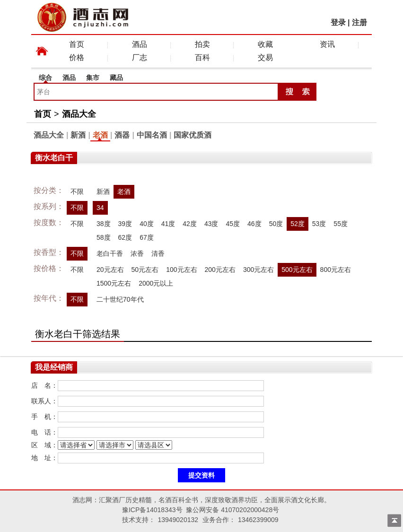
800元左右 (336, 270)
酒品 (140, 44)
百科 (202, 57)
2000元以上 (156, 283)
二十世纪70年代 (120, 299)
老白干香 (110, 253)
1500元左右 (114, 283)
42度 (190, 224)
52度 (298, 224)
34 (100, 208)
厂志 (140, 57)
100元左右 (181, 270)
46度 (254, 224)
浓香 (137, 253)
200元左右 (220, 270)
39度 (125, 224)
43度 (211, 224)
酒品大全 (79, 114)
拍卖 (202, 44)
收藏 (265, 44)
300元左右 (258, 270)
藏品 (116, 78)
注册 (359, 22)
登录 (338, 22)
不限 (77, 192)
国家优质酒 (193, 135)
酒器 (122, 135)
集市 (93, 78)
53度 (319, 224)
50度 (276, 224)
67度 (147, 237)
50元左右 (145, 270)
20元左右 (110, 270)
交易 (265, 57)
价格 (77, 57)
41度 (168, 224)
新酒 (78, 135)
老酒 (100, 135)
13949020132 (178, 520)
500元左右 (297, 270)
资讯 (327, 44)
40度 (147, 224)
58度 (104, 237)
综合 (45, 78)
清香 (158, 253)
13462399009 (258, 520)
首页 (77, 44)
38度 (104, 224)
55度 (341, 224)
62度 (125, 237)
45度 (233, 224)
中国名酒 (152, 135)
